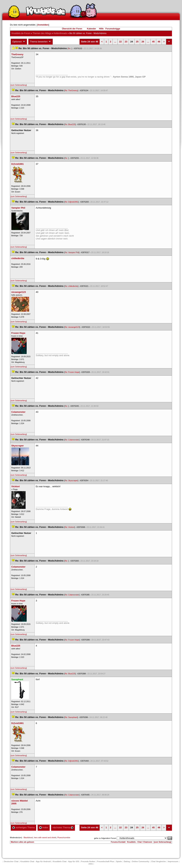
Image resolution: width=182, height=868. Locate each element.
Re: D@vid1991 (71, 202)
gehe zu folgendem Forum (105, 838)
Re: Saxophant (71, 717)
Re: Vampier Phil (72, 252)
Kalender (91, 29)
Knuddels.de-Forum (21, 33)
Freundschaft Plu (106, 861)
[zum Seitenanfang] (19, 85)
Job (91, 864)
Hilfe (101, 29)
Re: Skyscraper (71, 480)
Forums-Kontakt (118, 842)
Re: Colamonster (72, 440)
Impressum (173, 861)
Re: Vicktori (69, 527)
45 (153, 42)
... (115, 42)
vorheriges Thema (23, 827)
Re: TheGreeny (71, 90)
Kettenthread (60, 33)
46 (159, 42)
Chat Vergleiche (158, 861)
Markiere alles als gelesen (22, 842)
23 (126, 42)
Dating (127, 861)
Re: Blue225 (70, 124)
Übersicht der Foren (72, 29)
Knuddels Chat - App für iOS (66, 861)
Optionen (19, 42)
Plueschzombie (64, 837)
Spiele (119, 861)
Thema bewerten (41, 42)
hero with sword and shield (45, 837)
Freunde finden (88, 861)
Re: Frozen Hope (72, 372)
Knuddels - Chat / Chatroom (140, 842)
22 (120, 42)
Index (44, 827)
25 (137, 42)
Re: (70, 48)
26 (143, 42)
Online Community (141, 861)
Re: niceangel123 (72, 327)
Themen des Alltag (42, 33)
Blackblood (28, 837)
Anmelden (43, 25)
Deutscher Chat (11, 861)
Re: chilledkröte (71, 286)
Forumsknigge (113, 29)
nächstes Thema (63, 827)
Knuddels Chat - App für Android (36, 861)
